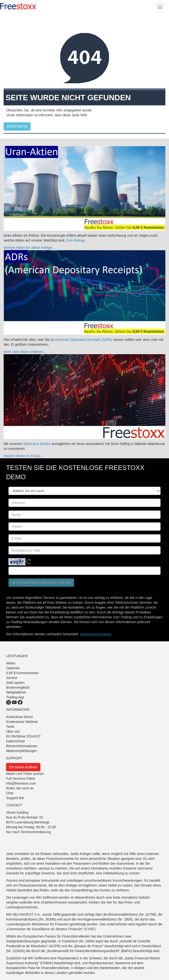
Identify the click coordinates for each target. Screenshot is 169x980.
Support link (15, 798)
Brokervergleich (18, 687)
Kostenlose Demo (19, 717)
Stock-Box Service (37, 444)
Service (12, 678)
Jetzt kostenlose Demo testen (41, 583)
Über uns (13, 731)
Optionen (13, 668)
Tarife (10, 727)
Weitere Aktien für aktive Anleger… (30, 248)
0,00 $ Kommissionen (22, 673)
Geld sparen (15, 683)
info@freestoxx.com (21, 783)
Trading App (15, 697)
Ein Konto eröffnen (23, 767)
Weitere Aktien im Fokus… (24, 456)
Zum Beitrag (75, 240)
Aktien (11, 663)
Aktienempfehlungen (22, 751)
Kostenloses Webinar (22, 722)
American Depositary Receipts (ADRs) (84, 340)
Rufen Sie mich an (20, 788)
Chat (10, 793)
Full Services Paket (21, 779)
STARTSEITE (17, 126)
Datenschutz (15, 741)
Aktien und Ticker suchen (25, 774)
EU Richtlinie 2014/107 (23, 736)
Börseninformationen (22, 746)
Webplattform (16, 692)
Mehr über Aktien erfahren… (25, 352)
